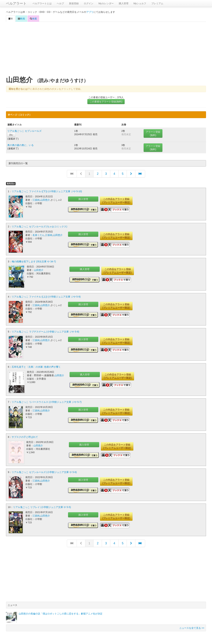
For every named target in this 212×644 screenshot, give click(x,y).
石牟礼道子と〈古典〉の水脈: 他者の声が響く (36, 366)
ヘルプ (60, 3)
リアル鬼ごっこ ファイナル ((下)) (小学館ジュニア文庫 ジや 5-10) (47, 191)
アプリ (90, 12)
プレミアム (157, 3)
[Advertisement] (106, 49)
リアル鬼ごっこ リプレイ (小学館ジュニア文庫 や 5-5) (42, 506)
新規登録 (74, 3)
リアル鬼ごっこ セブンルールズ (24, 131)
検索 (33, 19)
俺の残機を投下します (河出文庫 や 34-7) (34, 261)
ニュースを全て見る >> (192, 627)
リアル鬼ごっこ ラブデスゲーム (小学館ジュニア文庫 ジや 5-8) (45, 331)
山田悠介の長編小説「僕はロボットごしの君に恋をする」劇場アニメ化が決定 (61, 613)
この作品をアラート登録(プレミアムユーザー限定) (116, 201)
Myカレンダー (106, 3)
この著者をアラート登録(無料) (106, 102)
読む (11, 135)
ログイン (89, 3)
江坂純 (36, 200)
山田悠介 (45, 200)
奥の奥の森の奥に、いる (21, 145)
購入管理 (124, 3)
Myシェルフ (140, 3)
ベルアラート (16, 3)
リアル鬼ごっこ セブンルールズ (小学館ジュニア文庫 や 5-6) (44, 471)
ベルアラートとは (42, 3)
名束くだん (38, 235)
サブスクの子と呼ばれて (25, 436)
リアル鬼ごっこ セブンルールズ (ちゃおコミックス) (39, 226)
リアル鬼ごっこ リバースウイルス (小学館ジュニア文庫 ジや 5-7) (47, 401)
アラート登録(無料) (153, 133)
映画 (21, 19)
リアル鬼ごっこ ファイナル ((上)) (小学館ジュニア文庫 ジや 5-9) (46, 296)
